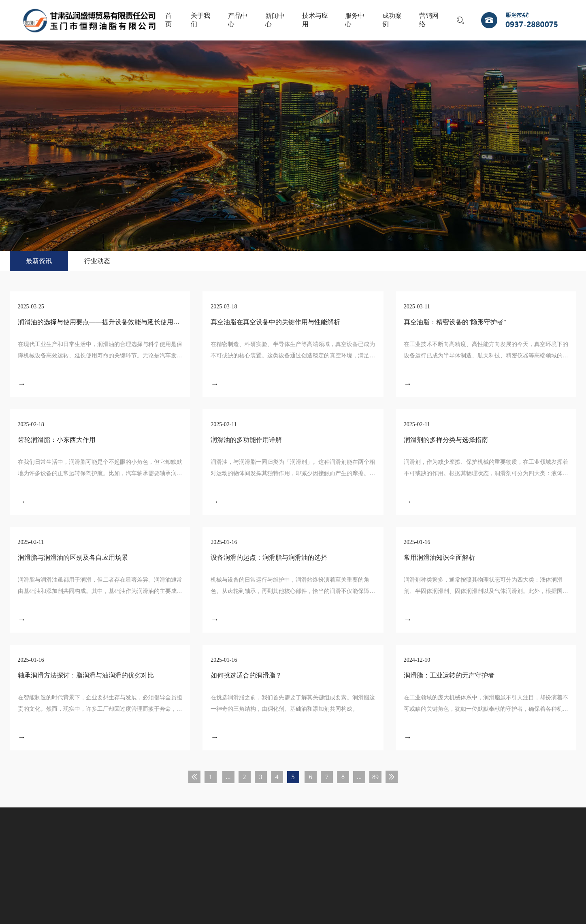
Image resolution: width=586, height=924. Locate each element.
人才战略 (333, 852)
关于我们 (200, 20)
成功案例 (392, 20)
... (228, 777)
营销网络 (429, 20)
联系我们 (376, 852)
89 (375, 777)
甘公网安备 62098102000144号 (278, 883)
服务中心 (355, 20)
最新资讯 (39, 261)
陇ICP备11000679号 (210, 883)
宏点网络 (333, 883)
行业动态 (97, 261)
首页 (168, 20)
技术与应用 (315, 20)
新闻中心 (275, 20)
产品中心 (238, 20)
